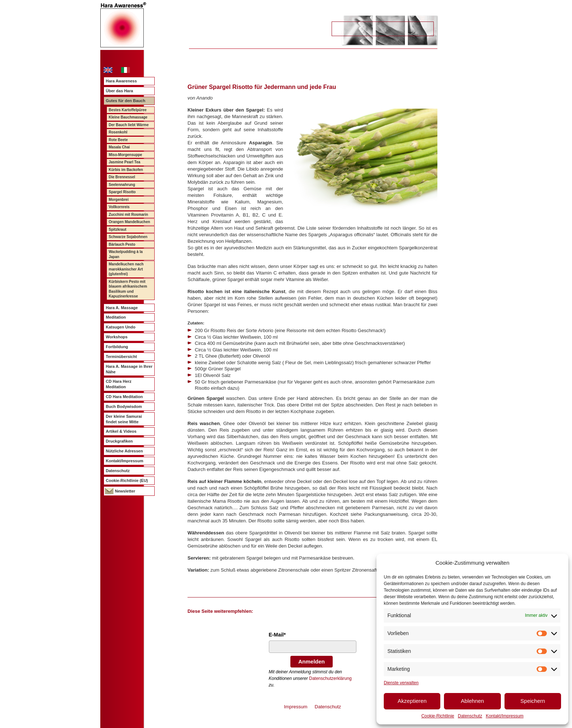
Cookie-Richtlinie (438, 716)
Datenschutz (470, 716)
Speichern (533, 701)
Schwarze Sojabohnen (128, 237)
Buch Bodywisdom (124, 406)
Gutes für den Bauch (125, 101)
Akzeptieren (412, 701)
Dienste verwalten (401, 683)
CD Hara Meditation (124, 397)
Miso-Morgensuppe (125, 155)
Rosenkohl (118, 132)
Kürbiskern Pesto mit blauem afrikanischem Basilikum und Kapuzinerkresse (128, 289)
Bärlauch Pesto (122, 244)
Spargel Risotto (122, 192)
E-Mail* (277, 635)
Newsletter (125, 491)
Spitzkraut (117, 229)
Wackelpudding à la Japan (126, 254)
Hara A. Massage (122, 308)
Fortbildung (117, 347)
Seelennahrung (122, 185)
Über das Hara (119, 91)
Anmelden (312, 661)
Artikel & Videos (121, 431)
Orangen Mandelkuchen (129, 222)
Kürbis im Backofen (126, 170)
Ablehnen (472, 701)
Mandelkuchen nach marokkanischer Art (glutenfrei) (126, 269)
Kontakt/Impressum (505, 716)
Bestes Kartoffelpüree (128, 110)
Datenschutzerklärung (330, 678)
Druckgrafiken (119, 441)
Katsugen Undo (121, 327)
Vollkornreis (119, 207)
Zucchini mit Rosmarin (128, 215)
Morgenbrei (119, 200)
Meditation (116, 317)
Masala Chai (119, 147)
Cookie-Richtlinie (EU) (127, 480)
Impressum (295, 707)
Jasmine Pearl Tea (125, 162)
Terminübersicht (121, 357)
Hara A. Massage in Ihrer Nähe (129, 369)
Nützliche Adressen (124, 451)
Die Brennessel (122, 177)
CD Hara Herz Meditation (119, 384)
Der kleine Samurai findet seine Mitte (124, 419)
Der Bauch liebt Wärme (129, 125)
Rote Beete (118, 140)
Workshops (117, 337)
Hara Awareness (121, 81)
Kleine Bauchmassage (128, 117)
